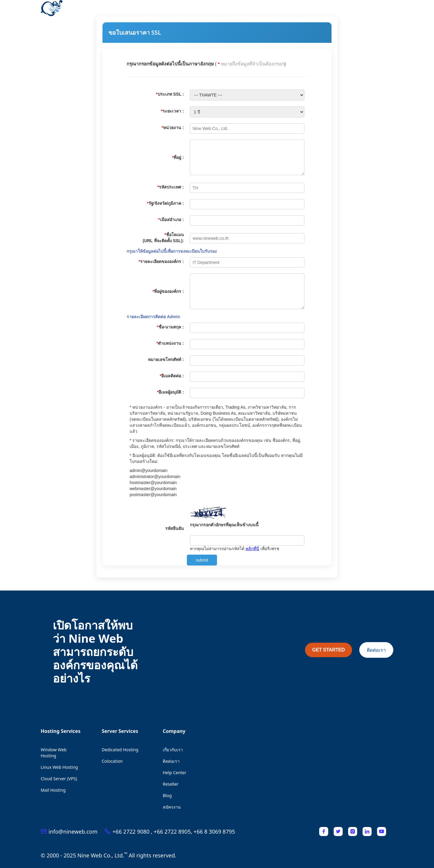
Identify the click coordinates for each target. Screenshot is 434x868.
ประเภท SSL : (170, 94)
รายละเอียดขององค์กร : (161, 261)
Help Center (175, 773)
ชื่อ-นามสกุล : (170, 327)
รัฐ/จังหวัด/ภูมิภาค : (165, 203)
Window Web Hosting (54, 753)
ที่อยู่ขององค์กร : (168, 291)
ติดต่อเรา (376, 650)
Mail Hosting (53, 790)
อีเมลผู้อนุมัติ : (170, 392)
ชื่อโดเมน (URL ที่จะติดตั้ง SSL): (163, 238)
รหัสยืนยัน (175, 528)
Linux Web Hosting (59, 767)
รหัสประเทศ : (171, 187)
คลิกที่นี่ (252, 549)
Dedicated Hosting (120, 750)
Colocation (112, 761)
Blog (167, 795)
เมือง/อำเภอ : (171, 220)
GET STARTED (329, 650)
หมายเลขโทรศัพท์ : (166, 360)
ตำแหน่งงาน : (170, 343)
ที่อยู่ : (178, 157)
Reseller (171, 784)
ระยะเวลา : (172, 111)
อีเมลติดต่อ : (172, 376)
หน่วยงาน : (173, 128)
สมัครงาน (172, 807)
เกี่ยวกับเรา (173, 750)
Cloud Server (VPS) (59, 779)
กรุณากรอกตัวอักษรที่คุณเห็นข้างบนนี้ (224, 525)
